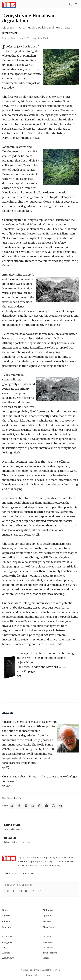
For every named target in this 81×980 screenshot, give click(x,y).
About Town (49, 927)
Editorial (6, 916)
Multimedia (48, 910)
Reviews (47, 921)
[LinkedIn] (33, 891)
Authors (6, 953)
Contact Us (28, 874)
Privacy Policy (33, 975)
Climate (6, 921)
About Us (11, 874)
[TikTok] (39, 891)
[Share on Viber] (53, 806)
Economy (7, 927)
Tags (5, 948)
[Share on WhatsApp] (40, 806)
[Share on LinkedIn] (33, 806)
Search (46, 958)
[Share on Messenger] (26, 806)
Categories (7, 943)
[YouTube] (20, 891)
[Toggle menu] (76, 5)
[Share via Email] (60, 806)
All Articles (48, 948)
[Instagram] (27, 891)
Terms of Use (49, 975)
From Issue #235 (30, 38)
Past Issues (48, 943)
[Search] (70, 5)
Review (18, 798)
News (5, 910)
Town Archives (50, 953)
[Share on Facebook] (19, 806)
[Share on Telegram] (47, 806)
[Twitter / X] (14, 891)
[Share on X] (12, 806)
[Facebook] (8, 891)
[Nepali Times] (9, 858)
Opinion (47, 916)
